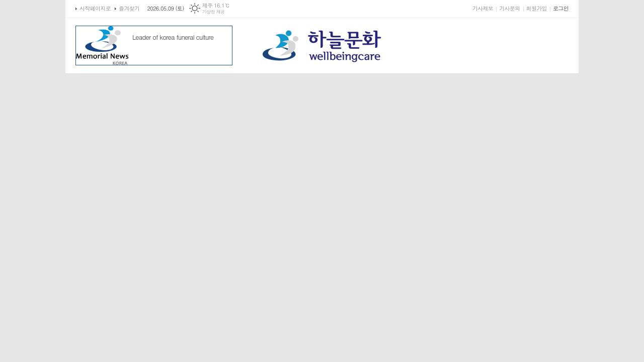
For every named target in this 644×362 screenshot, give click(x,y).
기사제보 (483, 8)
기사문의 (509, 8)
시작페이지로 (95, 8)
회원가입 (537, 8)
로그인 (561, 8)
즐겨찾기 (129, 8)
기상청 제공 (214, 12)
